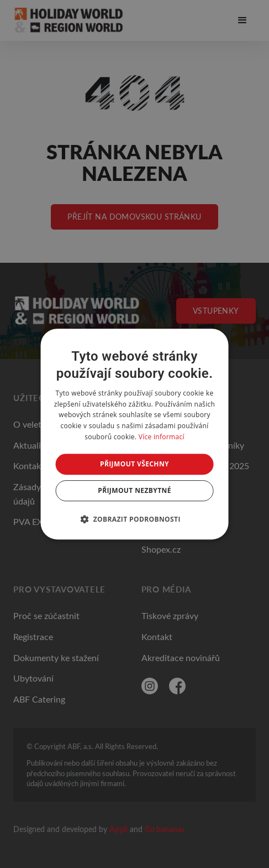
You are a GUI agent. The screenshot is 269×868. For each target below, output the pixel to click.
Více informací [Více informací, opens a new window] (162, 437)
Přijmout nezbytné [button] (134, 490)
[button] (134, 519)
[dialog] (134, 434)
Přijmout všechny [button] (134, 464)
